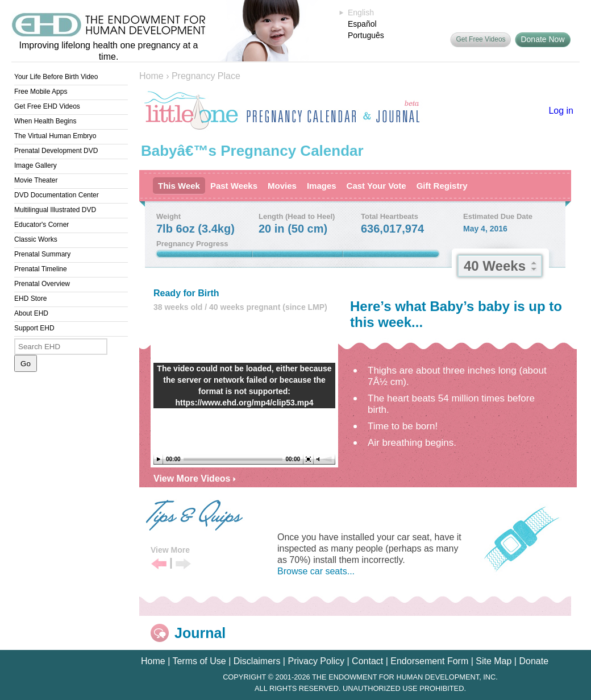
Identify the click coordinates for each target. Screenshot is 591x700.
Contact (367, 661)
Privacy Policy (316, 661)
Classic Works (36, 239)
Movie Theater (36, 180)
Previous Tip (159, 564)
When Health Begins (45, 121)
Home (151, 76)
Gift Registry (442, 186)
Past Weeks (234, 186)
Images (322, 186)
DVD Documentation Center (57, 195)
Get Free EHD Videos (47, 106)
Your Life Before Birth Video (56, 77)
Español (362, 24)
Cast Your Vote (376, 186)
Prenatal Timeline (41, 269)
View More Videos (195, 479)
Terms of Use (199, 661)
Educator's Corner (41, 225)
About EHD (31, 313)
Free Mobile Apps (41, 92)
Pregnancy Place (206, 76)
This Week (179, 186)
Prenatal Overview (42, 284)
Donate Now (542, 39)
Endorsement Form (429, 661)
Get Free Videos (480, 39)
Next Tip (183, 564)
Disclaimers (257, 661)
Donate (534, 661)
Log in (561, 111)
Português (366, 35)
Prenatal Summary (42, 254)
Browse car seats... (316, 571)
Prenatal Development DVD (56, 151)
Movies (282, 186)
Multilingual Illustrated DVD (55, 210)
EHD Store (30, 299)
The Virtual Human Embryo (55, 136)
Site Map (494, 661)
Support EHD (34, 328)
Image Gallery (36, 165)
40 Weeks (495, 266)
